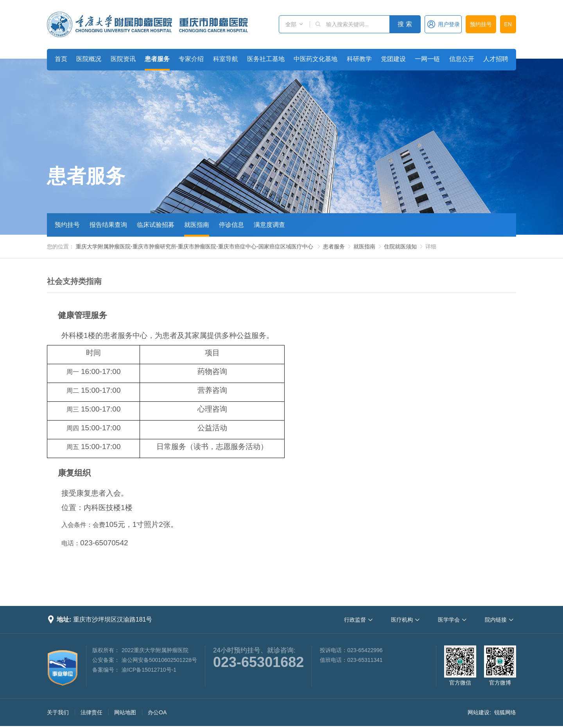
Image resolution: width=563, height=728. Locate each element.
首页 (61, 59)
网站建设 (479, 712)
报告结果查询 (108, 225)
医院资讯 (123, 59)
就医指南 (197, 225)
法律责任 (91, 712)
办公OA (157, 712)
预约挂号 (481, 24)
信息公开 (462, 59)
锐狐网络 (505, 712)
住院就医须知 (400, 246)
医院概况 (89, 59)
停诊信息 (231, 225)
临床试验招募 (156, 225)
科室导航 (226, 59)
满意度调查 (269, 225)
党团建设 (393, 59)
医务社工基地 (266, 59)
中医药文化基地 (316, 59)
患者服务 (157, 59)
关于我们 (58, 712)
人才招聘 (496, 59)
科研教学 (359, 59)
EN (508, 24)
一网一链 (427, 59)
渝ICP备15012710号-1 (149, 670)
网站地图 (125, 712)
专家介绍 (191, 59)
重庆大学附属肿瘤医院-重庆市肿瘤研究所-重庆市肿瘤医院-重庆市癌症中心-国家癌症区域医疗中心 (195, 246)
